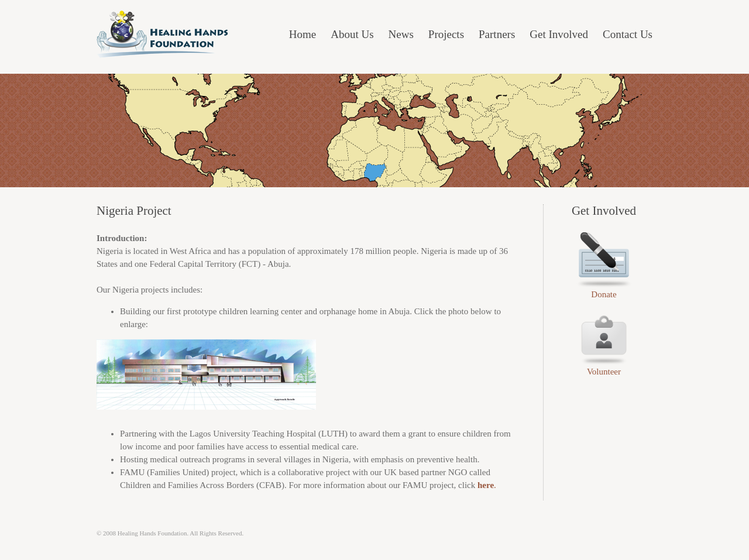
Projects (446, 34)
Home (303, 34)
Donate (604, 294)
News (401, 34)
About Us (352, 34)
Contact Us (628, 34)
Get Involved (559, 34)
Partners (497, 34)
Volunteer (604, 372)
